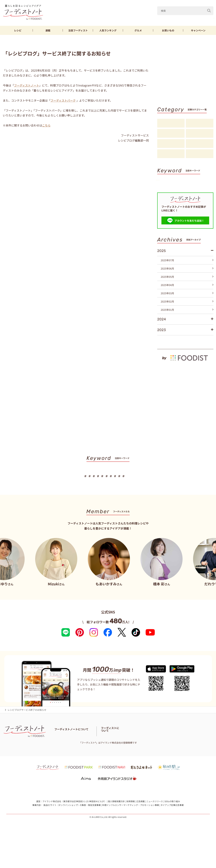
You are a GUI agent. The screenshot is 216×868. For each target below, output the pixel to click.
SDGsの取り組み (172, 830)
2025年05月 (187, 299)
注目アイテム (200, 154)
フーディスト (78, 30)
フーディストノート (27, 85)
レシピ (18, 30)
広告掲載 (141, 830)
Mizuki (159, 17)
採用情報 (131, 830)
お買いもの (168, 30)
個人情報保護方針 (116, 830)
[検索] (209, 9)
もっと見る (206, 363)
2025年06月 (187, 291)
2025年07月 (187, 283)
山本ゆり (142, 17)
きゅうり (189, 17)
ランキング (108, 30)
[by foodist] (185, 379)
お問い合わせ (61, 764)
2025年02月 (187, 324)
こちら (46, 125)
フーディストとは (169, 761)
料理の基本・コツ (200, 123)
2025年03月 (187, 316)
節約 (199, 187)
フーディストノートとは (67, 759)
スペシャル (200, 144)
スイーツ (166, 199)
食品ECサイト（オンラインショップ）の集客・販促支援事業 (72, 834)
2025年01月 (187, 332)
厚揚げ (165, 193)
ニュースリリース (155, 830)
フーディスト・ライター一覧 (133, 759)
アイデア (171, 144)
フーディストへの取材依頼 (195, 761)
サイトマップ (99, 764)
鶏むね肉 (207, 17)
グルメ (138, 30)
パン (197, 193)
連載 (48, 30)
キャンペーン (198, 30)
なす (174, 17)
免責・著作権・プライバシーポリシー (128, 764)
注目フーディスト (200, 134)
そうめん (181, 193)
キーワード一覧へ (202, 205)
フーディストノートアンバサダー (99, 759)
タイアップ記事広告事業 (172, 834)
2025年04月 (187, 308)
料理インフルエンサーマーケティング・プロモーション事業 (131, 834)
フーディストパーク (63, 100)
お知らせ (171, 154)
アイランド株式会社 (52, 830)
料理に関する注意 (80, 764)
